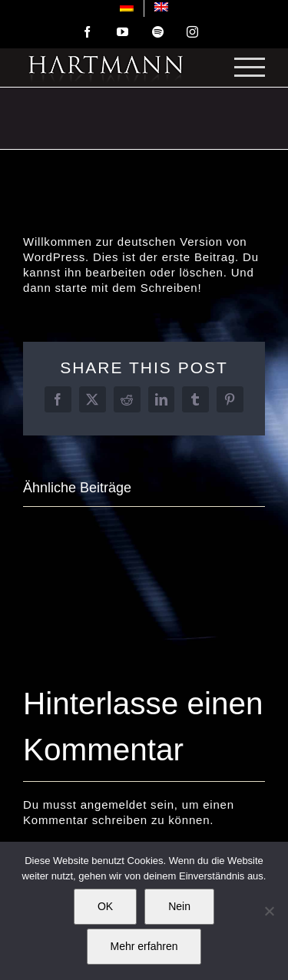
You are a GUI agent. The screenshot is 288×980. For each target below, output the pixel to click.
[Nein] (269, 911)
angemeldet (114, 805)
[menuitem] (127, 8)
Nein (179, 906)
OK (105, 906)
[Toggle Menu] (250, 67)
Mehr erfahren (144, 946)
